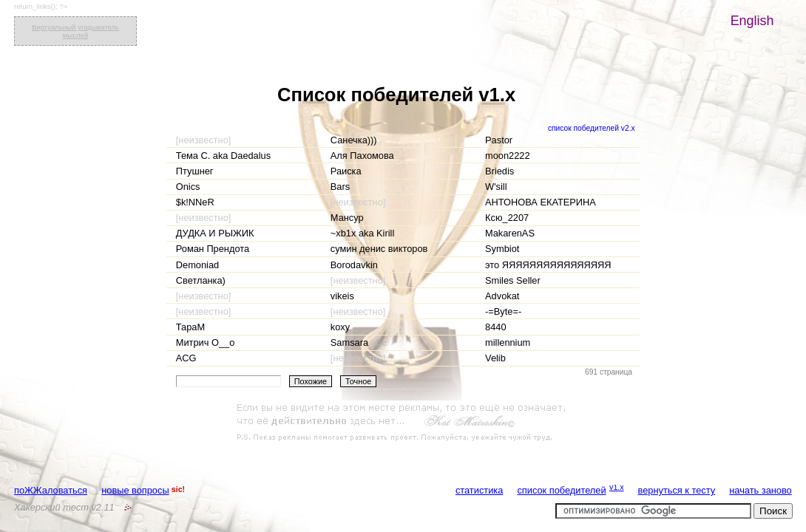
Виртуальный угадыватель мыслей (75, 31)
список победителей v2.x (592, 128)
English (752, 21)
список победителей (561, 490)
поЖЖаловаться (51, 490)
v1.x (617, 487)
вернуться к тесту (677, 490)
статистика (479, 490)
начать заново (760, 490)
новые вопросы (135, 490)
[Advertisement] (403, 423)
